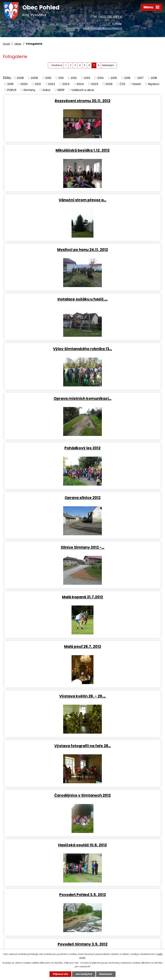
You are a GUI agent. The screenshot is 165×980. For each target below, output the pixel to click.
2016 (127, 78)
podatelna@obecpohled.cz (103, 28)
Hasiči (137, 84)
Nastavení (106, 974)
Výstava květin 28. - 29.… (43, 398)
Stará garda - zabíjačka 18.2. (122, 696)
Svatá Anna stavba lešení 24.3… (43, 696)
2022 (52, 84)
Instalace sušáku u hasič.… (43, 200)
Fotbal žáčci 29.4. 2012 (122, 547)
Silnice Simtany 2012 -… (122, 299)
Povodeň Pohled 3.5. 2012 (43, 497)
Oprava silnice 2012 (43, 299)
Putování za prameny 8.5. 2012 (43, 547)
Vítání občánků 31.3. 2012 (43, 646)
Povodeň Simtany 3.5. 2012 (122, 497)
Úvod (6, 44)
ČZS (123, 84)
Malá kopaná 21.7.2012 (43, 349)
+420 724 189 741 (110, 17)
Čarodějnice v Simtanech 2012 (43, 448)
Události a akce (83, 90)
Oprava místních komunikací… (43, 249)
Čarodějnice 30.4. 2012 (43, 597)
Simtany (29, 90)
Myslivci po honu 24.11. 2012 (122, 150)
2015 (114, 78)
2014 (100, 78)
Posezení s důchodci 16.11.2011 (43, 795)
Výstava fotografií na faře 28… (122, 398)
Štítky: (7, 78)
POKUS (12, 90)
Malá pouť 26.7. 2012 (122, 349)
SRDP (61, 90)
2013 (87, 78)
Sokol (46, 90)
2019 (10, 84)
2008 (20, 78)
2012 (74, 78)
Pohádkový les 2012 (122, 249)
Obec (18, 44)
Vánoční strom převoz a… (43, 150)
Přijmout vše (60, 974)
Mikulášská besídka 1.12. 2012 (122, 101)
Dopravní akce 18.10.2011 (122, 795)
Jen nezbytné (84, 974)
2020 (24, 84)
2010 (48, 78)
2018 (154, 78)
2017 (141, 78)
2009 (34, 78)
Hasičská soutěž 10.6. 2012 (122, 448)
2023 (66, 84)
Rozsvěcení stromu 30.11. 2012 (43, 101)
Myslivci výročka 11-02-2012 (43, 746)
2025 (95, 84)
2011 (61, 78)
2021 (38, 84)
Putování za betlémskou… (122, 746)
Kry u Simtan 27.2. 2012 (122, 646)
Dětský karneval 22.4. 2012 (122, 597)
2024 (80, 84)
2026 (109, 84)
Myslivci (154, 84)
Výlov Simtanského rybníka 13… (122, 200)
